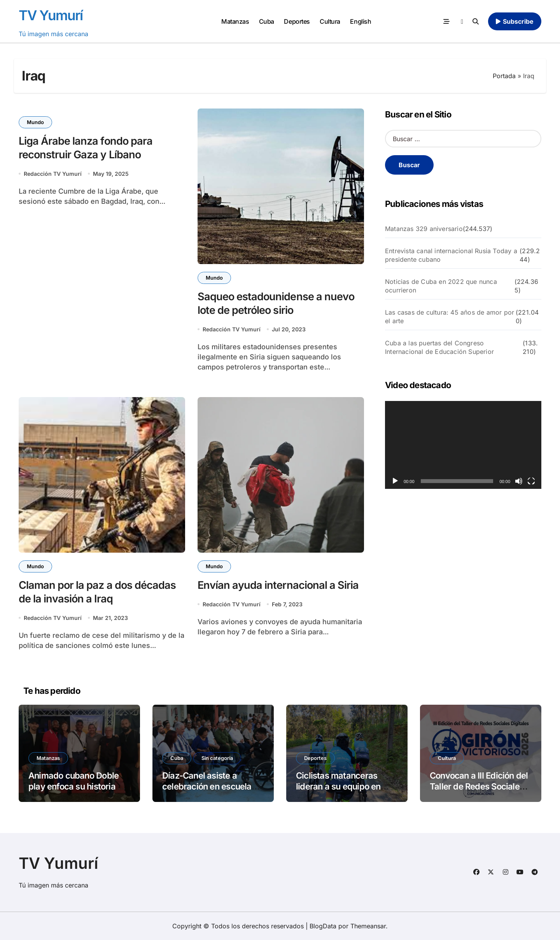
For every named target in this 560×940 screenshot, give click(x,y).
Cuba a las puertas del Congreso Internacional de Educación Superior (439, 347)
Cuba (267, 21)
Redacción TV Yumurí (53, 174)
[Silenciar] (519, 481)
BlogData (323, 926)
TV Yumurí (51, 15)
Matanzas (235, 21)
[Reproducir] (395, 481)
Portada (504, 76)
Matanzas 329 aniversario (424, 229)
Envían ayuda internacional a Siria (278, 585)
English (360, 21)
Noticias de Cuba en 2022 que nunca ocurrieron (441, 286)
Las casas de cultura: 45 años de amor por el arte (450, 317)
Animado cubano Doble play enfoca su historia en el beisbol (78, 787)
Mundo (35, 122)
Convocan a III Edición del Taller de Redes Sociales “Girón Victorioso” (479, 787)
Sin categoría (217, 758)
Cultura (330, 21)
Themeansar (368, 926)
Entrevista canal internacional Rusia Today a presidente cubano (451, 255)
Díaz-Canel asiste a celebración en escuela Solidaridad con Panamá (209, 787)
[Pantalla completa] (531, 481)
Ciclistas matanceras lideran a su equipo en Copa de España (338, 787)
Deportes (297, 21)
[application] (463, 445)
